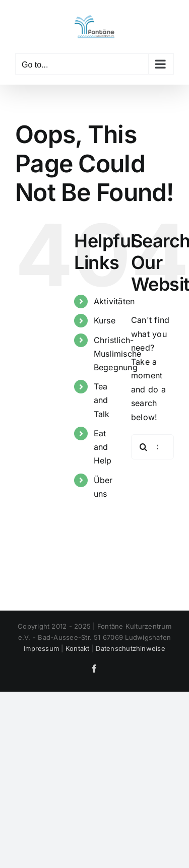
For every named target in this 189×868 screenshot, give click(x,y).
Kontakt (78, 648)
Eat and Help (103, 447)
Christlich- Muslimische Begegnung (118, 354)
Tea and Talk (102, 400)
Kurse (105, 320)
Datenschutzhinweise (131, 648)
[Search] (144, 447)
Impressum (41, 648)
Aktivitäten (114, 301)
